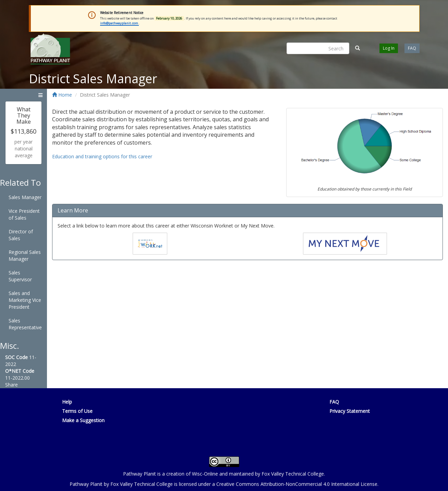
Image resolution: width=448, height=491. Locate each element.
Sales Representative (25, 324)
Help (67, 402)
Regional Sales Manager (25, 255)
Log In (389, 48)
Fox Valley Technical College (293, 474)
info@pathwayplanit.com (119, 23)
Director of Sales (21, 235)
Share (11, 385)
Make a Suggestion (83, 420)
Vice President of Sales (24, 214)
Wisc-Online (205, 474)
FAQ (412, 48)
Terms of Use (77, 411)
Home (62, 95)
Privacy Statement (350, 411)
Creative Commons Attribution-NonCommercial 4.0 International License (297, 484)
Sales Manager (25, 197)
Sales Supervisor (20, 276)
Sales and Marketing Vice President (25, 300)
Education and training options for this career (102, 156)
